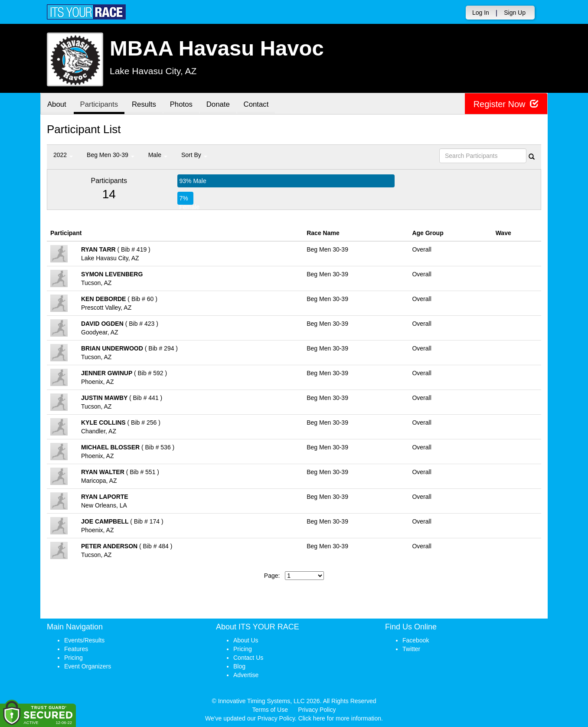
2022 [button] (63, 155)
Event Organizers (88, 666)
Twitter (411, 649)
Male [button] (158, 155)
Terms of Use (270, 710)
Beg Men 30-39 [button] (111, 155)
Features (76, 649)
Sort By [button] (194, 155)
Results (144, 104)
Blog (239, 666)
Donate (219, 104)
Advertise (246, 675)
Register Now (506, 104)
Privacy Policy (317, 710)
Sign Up (515, 13)
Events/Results (84, 640)
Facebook (416, 640)
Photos (182, 104)
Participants (99, 104)
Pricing (73, 658)
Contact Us (248, 658)
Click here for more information (340, 718)
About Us (246, 640)
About (57, 104)
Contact (257, 104)
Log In (481, 13)
